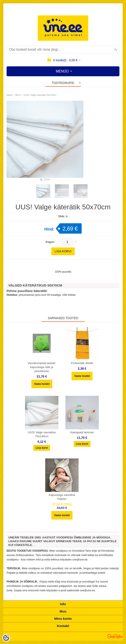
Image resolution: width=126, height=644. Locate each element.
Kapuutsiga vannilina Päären (62, 497)
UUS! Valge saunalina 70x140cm (42, 434)
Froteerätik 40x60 (82, 363)
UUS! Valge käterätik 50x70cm (40, 95)
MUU (18, 95)
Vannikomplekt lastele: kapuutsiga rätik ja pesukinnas (42, 367)
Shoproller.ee (115, 636)
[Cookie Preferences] (6, 638)
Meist (9, 95)
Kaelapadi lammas (82, 432)
